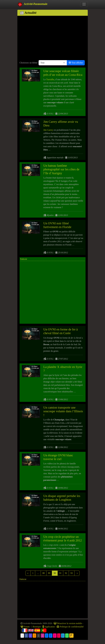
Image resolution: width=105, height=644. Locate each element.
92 (66, 573)
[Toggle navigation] (84, 4)
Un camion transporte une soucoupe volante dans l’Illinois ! (63, 411)
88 (44, 573)
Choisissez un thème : (29, 63)
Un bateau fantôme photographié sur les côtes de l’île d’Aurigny (61, 169)
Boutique (36, 627)
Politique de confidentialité (70, 627)
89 (49, 573)
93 (72, 573)
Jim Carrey (48, 130)
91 (60, 573)
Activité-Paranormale (32, 4)
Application (49, 627)
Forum (25, 627)
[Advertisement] (53, 39)
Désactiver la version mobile (68, 623)
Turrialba (50, 79)
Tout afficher (76, 63)
